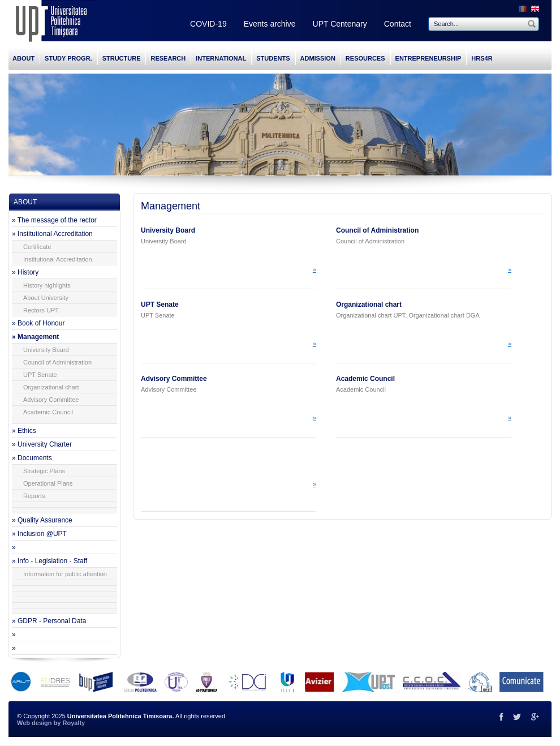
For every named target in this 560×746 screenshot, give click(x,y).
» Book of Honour (38, 323)
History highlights (47, 285)
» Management (35, 337)
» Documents (32, 458)
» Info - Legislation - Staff (49, 561)
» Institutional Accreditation (52, 234)
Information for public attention (65, 574)
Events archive (270, 24)
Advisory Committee (51, 400)
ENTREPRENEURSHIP (428, 58)
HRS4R (482, 58)
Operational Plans (48, 483)
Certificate (37, 247)
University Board (46, 350)
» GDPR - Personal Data (49, 621)
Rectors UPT (41, 310)
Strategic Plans (44, 471)
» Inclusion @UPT (39, 534)
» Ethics (24, 431)
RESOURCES (365, 58)
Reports (34, 496)
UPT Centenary (340, 24)
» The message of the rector (54, 220)
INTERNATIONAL (221, 58)
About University (46, 298)
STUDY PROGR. (68, 58)
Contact (398, 24)
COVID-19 (208, 24)
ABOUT (23, 58)
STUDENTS (273, 58)
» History (25, 272)
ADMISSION (318, 58)
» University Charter (42, 444)
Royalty (74, 723)
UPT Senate (40, 375)
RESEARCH (168, 58)
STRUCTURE (122, 58)
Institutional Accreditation (58, 259)
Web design (35, 723)
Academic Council (48, 412)
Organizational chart (51, 387)
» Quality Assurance (42, 520)
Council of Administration (57, 362)
